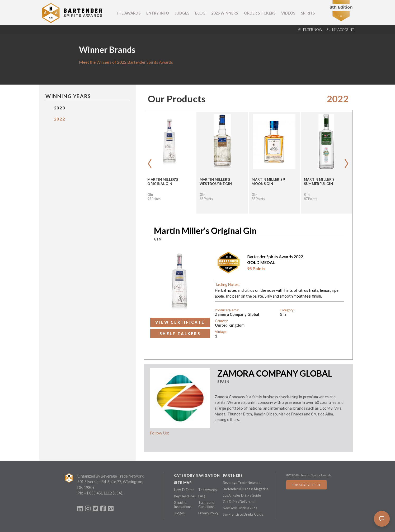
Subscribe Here (306, 485)
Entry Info (158, 13)
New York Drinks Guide (240, 508)
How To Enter (184, 490)
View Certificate (180, 322)
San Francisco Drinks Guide (243, 514)
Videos (288, 13)
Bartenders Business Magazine (246, 489)
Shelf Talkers (180, 334)
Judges (182, 13)
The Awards (128, 13)
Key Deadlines (185, 496)
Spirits (308, 13)
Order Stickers (260, 13)
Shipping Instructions (183, 505)
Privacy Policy (208, 513)
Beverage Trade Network (242, 483)
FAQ (202, 496)
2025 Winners (225, 13)
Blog (200, 13)
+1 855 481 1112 (98, 493)
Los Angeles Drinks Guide (242, 495)
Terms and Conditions (206, 505)
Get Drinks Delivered (239, 502)
